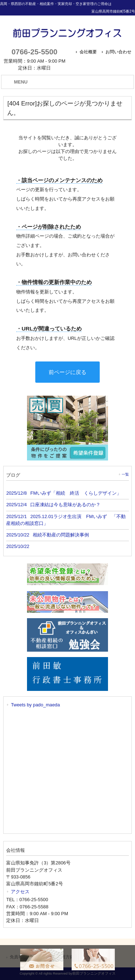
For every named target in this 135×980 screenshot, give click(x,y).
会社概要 (88, 52)
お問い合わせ (118, 52)
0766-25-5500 (34, 52)
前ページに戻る (67, 372)
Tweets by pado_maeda (35, 705)
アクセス (20, 892)
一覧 (125, 474)
